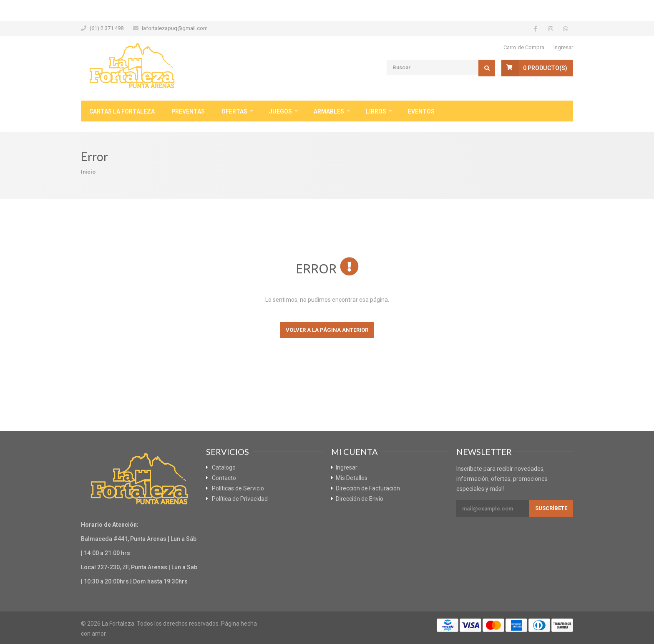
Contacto (224, 478)
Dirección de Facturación (368, 488)
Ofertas (234, 111)
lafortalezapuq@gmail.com (175, 28)
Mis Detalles (352, 478)
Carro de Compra (524, 47)
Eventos (421, 111)
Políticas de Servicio (238, 488)
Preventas (188, 111)
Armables (329, 111)
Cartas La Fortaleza (122, 111)
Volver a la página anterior (327, 330)
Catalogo (224, 467)
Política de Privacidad (240, 499)
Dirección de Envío (360, 499)
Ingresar (563, 47)
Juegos (280, 111)
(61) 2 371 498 (107, 28)
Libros (376, 111)
